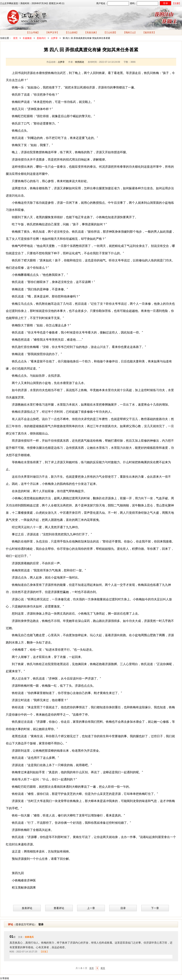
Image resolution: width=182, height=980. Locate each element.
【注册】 (177, 3)
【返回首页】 (149, 32)
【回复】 (44, 952)
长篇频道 (27, 38)
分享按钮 (5, 978)
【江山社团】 (110, 32)
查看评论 (59, 908)
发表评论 (27, 908)
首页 (15, 38)
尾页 (103, 968)
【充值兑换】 (91, 32)
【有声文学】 (52, 32)
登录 (41, 924)
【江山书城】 (33, 32)
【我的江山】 (130, 32)
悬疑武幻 (41, 38)
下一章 (155, 908)
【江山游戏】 (72, 32)
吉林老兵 (29, 937)
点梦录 (54, 38)
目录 (123, 908)
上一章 (91, 908)
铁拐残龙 (80, 62)
